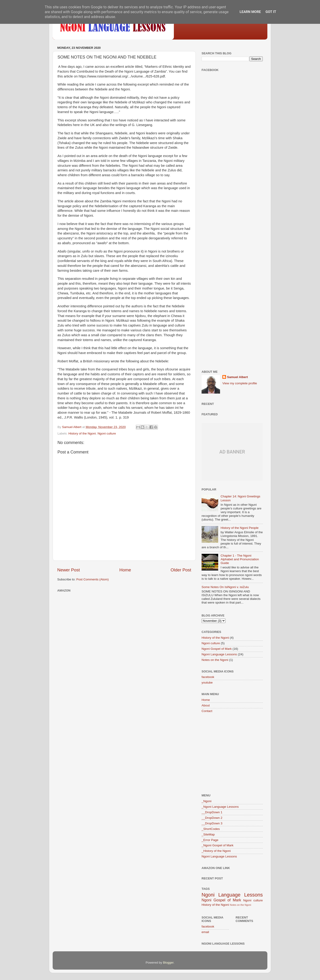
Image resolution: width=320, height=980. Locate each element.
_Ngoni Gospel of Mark (217, 845)
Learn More (250, 12)
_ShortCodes (211, 829)
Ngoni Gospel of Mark (217, 649)
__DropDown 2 (212, 818)
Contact (207, 711)
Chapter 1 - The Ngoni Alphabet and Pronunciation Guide (240, 559)
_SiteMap (208, 834)
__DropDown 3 (212, 823)
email (205, 932)
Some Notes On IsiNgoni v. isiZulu (225, 587)
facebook (208, 677)
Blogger (168, 963)
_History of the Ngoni (216, 851)
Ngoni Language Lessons (219, 654)
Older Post (181, 570)
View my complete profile (240, 383)
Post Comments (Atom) (93, 579)
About (206, 705)
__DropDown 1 (212, 812)
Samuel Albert (237, 377)
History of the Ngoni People (239, 528)
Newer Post (69, 570)
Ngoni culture (107, 433)
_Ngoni (207, 801)
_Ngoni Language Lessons (220, 807)
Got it (271, 12)
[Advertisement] (232, 148)
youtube (207, 683)
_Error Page (210, 840)
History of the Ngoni (82, 433)
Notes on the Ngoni (215, 660)
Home (125, 570)
